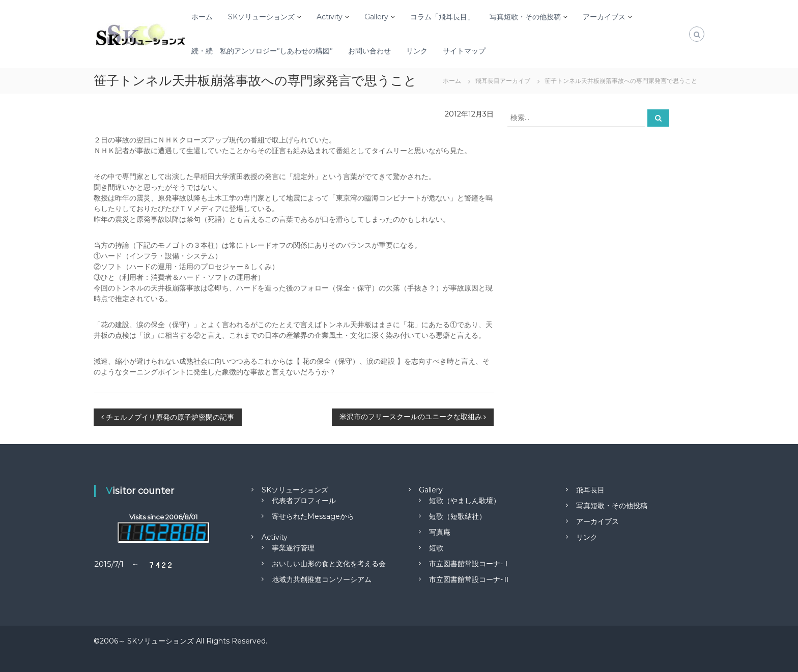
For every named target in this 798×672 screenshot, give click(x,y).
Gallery (376, 17)
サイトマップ (464, 51)
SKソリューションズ (261, 17)
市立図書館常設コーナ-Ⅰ (469, 564)
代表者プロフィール (304, 501)
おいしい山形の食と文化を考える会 (329, 564)
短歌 (436, 548)
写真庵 (440, 532)
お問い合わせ (369, 51)
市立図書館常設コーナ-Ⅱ (469, 579)
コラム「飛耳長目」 (442, 17)
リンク (417, 51)
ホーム (202, 17)
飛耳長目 (590, 490)
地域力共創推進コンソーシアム (322, 579)
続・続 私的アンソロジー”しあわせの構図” (262, 51)
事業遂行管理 (293, 548)
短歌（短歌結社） (458, 516)
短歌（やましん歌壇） (465, 501)
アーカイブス (604, 17)
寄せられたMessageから (313, 516)
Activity (330, 17)
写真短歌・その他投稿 (525, 17)
